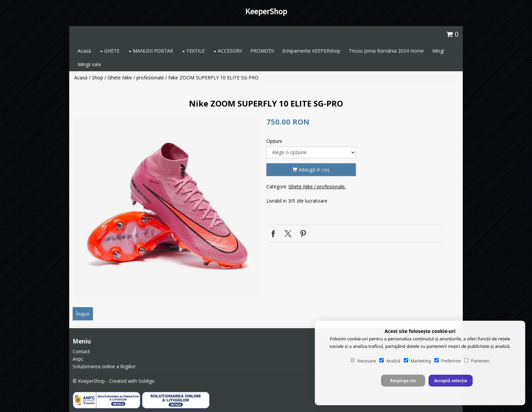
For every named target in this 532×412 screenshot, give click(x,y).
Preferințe (448, 361)
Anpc (78, 359)
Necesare (363, 361)
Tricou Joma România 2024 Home (386, 51)
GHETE (110, 51)
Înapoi (83, 314)
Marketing (417, 361)
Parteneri (477, 361)
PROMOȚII (262, 51)
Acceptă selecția (450, 381)
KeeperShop (266, 11)
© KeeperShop (89, 381)
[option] (167, 211)
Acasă (84, 51)
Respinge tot (403, 381)
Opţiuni (274, 141)
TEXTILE (193, 51)
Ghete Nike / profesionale (136, 78)
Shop (98, 78)
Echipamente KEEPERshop (311, 51)
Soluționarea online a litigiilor (104, 366)
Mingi (438, 51)
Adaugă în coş (311, 170)
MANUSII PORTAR (151, 51)
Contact (81, 351)
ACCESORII (228, 51)
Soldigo (147, 381)
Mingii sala (89, 64)
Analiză (390, 361)
